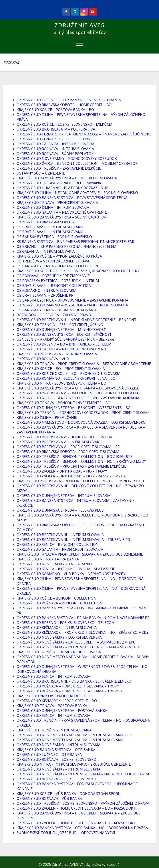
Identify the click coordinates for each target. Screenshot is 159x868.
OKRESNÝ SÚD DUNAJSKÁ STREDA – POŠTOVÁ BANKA (62, 711)
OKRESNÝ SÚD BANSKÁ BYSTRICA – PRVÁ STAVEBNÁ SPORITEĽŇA (72, 198)
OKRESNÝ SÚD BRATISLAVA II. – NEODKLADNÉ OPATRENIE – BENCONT (77, 320)
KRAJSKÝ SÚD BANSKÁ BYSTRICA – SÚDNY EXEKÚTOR (62, 217)
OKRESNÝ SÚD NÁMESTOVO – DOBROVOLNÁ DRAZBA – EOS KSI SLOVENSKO (81, 422)
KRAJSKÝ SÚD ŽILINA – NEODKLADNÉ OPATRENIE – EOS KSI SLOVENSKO (77, 193)
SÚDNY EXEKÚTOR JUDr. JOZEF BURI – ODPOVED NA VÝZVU (67, 833)
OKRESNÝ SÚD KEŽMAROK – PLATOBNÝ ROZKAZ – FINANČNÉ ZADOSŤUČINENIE (84, 134)
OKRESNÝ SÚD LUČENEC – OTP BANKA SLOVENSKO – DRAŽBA (69, 100)
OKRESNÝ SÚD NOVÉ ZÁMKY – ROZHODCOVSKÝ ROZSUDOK (67, 159)
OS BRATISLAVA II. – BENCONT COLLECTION (54, 286)
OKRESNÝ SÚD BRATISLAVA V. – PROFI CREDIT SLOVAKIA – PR (68, 447)
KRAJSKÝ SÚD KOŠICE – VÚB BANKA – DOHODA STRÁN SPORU (69, 794)
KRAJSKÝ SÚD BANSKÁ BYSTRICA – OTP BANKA (56, 750)
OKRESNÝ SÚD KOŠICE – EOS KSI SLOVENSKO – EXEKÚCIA (65, 124)
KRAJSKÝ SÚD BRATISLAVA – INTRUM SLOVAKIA (57, 354)
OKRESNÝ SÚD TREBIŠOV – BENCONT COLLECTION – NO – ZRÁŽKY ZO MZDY (81, 461)
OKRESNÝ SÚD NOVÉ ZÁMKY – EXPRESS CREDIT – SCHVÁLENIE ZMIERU (76, 642)
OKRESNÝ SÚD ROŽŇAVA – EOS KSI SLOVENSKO (56, 759)
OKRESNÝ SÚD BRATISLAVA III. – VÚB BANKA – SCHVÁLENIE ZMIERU (74, 681)
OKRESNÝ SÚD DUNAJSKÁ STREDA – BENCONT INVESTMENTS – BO (74, 408)
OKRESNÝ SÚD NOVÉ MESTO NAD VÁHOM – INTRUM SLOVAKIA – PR (74, 735)
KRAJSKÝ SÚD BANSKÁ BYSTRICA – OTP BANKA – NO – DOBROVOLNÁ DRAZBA (82, 828)
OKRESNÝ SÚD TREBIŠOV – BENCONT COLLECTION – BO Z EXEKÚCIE (75, 457)
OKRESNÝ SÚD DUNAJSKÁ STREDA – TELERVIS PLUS (60, 510)
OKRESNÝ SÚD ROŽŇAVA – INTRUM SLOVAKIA (55, 149)
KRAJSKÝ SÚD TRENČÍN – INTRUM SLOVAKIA (54, 730)
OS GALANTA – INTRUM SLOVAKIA (46, 251)
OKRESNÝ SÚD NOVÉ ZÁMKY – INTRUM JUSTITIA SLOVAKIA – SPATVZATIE (79, 647)
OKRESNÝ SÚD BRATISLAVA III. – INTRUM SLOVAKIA (60, 535)
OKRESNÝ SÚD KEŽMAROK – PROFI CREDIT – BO (57, 701)
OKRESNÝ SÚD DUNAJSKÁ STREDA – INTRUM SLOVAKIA (63, 496)
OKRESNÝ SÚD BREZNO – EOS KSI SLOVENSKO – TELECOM (66, 623)
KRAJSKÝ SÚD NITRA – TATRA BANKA (48, 559)
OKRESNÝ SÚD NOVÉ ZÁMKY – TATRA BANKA (55, 564)
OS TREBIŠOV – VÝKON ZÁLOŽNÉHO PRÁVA (53, 261)
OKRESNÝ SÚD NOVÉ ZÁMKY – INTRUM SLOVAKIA (59, 745)
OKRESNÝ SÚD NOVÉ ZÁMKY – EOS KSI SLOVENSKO (60, 637)
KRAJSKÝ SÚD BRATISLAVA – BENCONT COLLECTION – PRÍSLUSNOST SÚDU (80, 481)
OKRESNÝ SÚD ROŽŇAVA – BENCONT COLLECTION (60, 603)
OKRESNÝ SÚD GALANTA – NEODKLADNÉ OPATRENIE (62, 212)
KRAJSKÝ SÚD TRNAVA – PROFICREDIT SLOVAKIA (57, 203)
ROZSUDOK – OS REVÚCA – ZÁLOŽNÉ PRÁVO (54, 315)
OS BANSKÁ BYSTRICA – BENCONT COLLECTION (57, 266)
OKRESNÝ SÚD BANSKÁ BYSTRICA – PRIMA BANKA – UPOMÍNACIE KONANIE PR (83, 618)
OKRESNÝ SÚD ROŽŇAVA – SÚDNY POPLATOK (55, 154)
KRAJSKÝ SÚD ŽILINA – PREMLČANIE (47, 417)
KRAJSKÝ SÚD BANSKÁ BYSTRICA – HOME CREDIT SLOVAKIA (67, 178)
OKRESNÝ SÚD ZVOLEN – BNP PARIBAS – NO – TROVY (62, 471)
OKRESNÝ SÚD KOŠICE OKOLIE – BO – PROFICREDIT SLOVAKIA (69, 373)
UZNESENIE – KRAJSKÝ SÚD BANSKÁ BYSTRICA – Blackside (65, 339)
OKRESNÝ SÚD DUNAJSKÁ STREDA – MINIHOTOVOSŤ (61, 330)
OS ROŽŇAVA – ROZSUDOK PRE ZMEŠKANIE (53, 276)
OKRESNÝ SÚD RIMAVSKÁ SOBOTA (46, 222)
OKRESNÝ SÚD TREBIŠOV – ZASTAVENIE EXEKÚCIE (59, 168)
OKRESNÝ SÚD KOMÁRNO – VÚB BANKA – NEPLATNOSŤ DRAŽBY (71, 574)
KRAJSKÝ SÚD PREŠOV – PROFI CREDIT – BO (53, 696)
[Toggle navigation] (79, 44)
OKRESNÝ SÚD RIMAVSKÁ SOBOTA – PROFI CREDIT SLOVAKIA (68, 452)
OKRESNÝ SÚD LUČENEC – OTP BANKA (49, 755)
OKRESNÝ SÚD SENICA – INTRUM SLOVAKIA (53, 676)
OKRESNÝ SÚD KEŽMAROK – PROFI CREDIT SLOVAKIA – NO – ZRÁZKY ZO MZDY (83, 632)
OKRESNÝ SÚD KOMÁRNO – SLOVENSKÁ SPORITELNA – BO (66, 378)
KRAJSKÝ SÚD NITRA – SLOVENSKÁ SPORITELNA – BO (61, 383)
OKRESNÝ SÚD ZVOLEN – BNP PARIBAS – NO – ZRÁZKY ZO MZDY (71, 476)
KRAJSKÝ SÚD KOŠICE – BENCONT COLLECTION (57, 598)
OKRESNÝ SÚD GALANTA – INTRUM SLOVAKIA (55, 144)
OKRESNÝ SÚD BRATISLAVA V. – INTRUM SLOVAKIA (60, 442)
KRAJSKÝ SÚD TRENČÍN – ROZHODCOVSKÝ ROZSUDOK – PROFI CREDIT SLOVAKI (84, 413)
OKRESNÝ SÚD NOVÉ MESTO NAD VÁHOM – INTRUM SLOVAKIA (70, 740)
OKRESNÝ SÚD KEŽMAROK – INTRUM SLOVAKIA (57, 628)
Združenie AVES (79, 26)
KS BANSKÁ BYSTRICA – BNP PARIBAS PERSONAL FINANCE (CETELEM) (75, 242)
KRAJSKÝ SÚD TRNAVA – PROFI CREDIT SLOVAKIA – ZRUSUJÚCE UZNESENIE (80, 554)
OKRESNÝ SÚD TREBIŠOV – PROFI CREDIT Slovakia (59, 183)
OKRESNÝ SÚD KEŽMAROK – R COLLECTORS (53, 139)
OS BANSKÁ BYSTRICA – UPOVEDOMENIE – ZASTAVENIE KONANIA (72, 300)
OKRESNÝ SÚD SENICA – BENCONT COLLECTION (58, 544)
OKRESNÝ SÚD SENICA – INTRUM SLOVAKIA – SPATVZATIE (66, 569)
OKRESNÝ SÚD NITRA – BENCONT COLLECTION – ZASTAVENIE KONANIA (78, 398)
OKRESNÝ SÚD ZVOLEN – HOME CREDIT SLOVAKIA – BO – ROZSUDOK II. (77, 808)
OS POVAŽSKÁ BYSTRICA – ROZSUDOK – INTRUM (58, 281)
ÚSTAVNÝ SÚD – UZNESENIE (41, 173)
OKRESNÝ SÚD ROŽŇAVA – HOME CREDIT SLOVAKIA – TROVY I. (69, 686)
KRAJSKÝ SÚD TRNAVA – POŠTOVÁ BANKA (52, 706)
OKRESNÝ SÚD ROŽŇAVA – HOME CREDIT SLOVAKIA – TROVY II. (70, 691)
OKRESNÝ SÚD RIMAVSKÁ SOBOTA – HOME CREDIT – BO (64, 105)
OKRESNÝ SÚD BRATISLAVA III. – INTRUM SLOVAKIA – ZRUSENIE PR (73, 540)
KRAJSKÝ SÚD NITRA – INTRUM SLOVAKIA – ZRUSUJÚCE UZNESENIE (74, 764)
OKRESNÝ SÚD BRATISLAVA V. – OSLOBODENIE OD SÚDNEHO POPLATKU (78, 393)
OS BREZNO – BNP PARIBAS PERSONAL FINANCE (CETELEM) (67, 246)
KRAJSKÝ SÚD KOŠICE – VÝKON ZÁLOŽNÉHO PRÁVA (59, 256)
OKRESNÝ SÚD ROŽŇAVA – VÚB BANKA (49, 798)
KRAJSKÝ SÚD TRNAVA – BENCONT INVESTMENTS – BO (64, 403)
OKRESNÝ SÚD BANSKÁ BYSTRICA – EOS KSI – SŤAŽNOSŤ (64, 334)
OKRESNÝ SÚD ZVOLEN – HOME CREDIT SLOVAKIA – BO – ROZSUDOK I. (76, 823)
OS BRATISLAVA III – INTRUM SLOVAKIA (50, 227)
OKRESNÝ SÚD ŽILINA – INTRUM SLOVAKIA (53, 207)
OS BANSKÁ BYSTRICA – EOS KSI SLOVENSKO (54, 237)
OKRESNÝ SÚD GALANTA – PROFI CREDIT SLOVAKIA (60, 549)
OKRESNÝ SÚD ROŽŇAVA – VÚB (43, 359)
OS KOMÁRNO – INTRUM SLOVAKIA (47, 290)
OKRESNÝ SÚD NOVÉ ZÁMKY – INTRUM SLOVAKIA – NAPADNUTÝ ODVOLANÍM (83, 774)
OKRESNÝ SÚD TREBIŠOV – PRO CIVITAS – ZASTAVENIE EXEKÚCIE (71, 466)
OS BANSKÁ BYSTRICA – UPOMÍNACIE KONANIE (57, 310)
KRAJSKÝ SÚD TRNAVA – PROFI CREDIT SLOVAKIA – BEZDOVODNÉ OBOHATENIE (84, 364)
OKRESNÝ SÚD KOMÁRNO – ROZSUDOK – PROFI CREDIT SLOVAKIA (72, 305)
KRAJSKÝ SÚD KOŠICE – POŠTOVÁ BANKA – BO (55, 110)
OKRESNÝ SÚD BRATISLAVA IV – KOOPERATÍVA (56, 129)
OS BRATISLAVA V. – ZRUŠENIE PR (45, 295)
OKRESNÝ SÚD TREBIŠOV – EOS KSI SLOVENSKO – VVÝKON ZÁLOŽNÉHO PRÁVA (83, 803)
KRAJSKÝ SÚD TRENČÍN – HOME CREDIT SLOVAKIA (59, 652)
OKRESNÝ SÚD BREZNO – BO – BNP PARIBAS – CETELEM (64, 344)
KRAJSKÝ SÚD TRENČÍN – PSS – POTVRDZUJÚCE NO (60, 325)
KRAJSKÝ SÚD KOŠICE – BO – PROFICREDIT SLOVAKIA (61, 369)
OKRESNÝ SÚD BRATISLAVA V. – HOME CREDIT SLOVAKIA (64, 437)
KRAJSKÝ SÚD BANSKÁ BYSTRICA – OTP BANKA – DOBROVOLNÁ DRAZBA (78, 388)
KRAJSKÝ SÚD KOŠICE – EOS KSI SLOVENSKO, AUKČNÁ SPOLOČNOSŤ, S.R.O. (79, 271)
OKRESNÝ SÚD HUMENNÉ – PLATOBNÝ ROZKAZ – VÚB (63, 188)
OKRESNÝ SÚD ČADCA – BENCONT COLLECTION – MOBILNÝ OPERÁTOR (77, 163)
